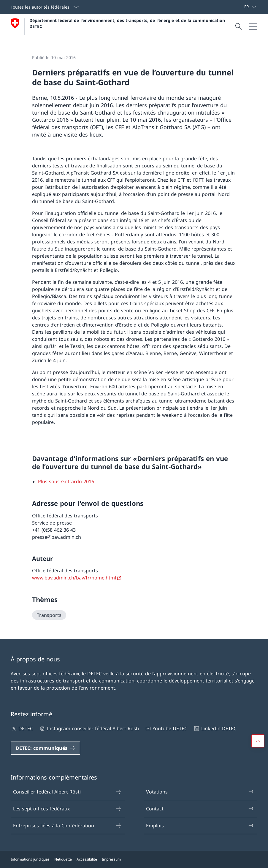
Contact (200, 809)
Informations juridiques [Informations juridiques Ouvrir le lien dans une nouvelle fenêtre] (30, 859)
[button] (258, 741)
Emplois (200, 826)
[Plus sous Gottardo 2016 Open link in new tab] (66, 481)
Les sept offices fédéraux (67, 809)
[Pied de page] (134, 859)
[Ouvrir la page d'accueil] (119, 27)
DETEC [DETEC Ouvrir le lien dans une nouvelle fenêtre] (22, 728)
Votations (200, 792)
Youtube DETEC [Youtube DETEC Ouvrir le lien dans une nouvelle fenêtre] (166, 728)
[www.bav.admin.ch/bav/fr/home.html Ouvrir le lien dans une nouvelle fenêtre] (77, 578)
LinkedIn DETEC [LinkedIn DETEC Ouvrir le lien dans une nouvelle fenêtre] (215, 728)
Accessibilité (87, 859)
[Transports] (49, 615)
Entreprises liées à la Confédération (67, 826)
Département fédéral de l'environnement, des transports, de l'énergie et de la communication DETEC (128, 23)
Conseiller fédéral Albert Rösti (67, 792)
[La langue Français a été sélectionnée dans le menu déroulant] (250, 7)
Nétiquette (63, 859)
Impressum (111, 859)
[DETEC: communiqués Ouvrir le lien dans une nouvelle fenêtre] (45, 748)
